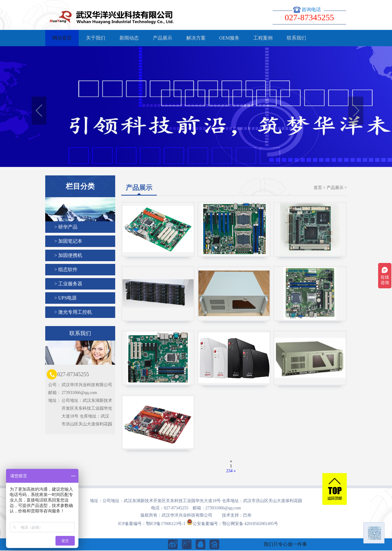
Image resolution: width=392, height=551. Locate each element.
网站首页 (62, 38)
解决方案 (196, 38)
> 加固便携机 (68, 255)
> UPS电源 (65, 298)
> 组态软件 (66, 269)
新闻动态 (129, 38)
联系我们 (296, 38)
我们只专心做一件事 (285, 544)
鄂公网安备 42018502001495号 (250, 524)
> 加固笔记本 (68, 241)
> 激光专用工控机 (73, 312)
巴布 (247, 515)
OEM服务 (229, 38)
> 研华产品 (66, 227)
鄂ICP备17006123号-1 (166, 524)
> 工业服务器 (68, 284)
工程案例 (263, 38)
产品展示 (163, 38)
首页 (318, 188)
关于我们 (96, 38)
